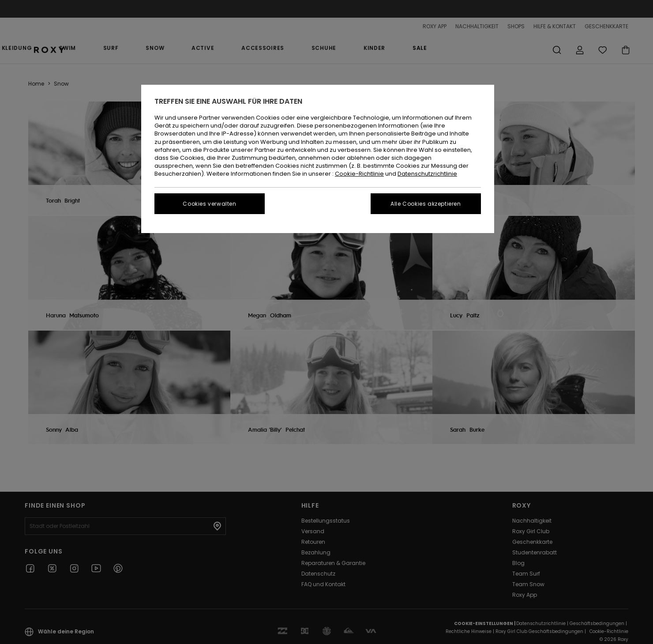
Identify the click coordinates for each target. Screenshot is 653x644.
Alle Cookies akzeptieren (426, 204)
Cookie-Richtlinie (359, 174)
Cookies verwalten (209, 204)
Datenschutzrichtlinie (427, 174)
